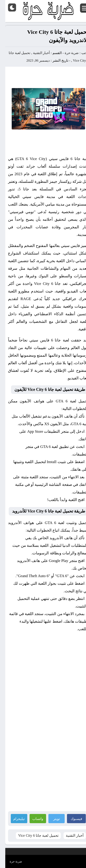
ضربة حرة (66, 53)
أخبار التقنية (36, 53)
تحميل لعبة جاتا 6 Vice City (33, 835)
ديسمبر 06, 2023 (33, 60)
